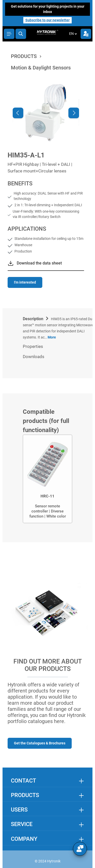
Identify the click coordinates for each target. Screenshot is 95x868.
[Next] (74, 113)
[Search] (21, 34)
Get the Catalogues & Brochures (40, 743)
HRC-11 (48, 496)
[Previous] (18, 113)
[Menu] (9, 34)
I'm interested (25, 282)
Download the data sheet (39, 263)
